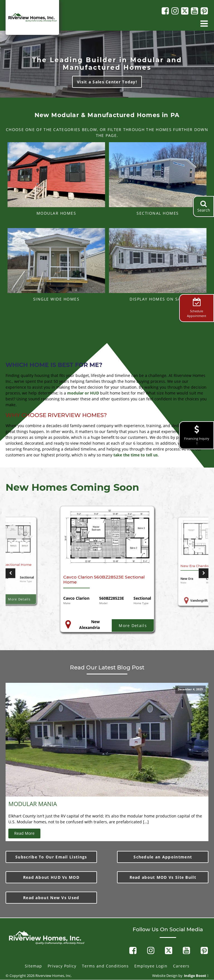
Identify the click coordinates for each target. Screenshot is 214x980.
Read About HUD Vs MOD (51, 877)
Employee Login (151, 966)
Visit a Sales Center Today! (107, 82)
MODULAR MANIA (33, 804)
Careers (181, 966)
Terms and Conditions (105, 966)
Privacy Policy (62, 966)
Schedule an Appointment (163, 857)
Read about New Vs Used (51, 898)
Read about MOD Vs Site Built (163, 877)
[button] (10, 573)
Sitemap (33, 966)
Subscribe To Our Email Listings (51, 857)
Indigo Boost (195, 976)
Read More (24, 833)
